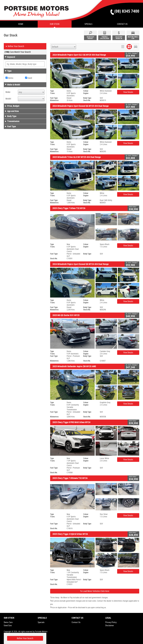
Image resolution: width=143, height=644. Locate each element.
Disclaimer (110, 625)
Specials (41, 622)
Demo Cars (8, 622)
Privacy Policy (111, 622)
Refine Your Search (15, 46)
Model (8, 99)
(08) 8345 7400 (127, 11)
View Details (128, 92)
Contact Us (76, 622)
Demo (9, 78)
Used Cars (8, 625)
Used (29, 78)
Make (8, 92)
